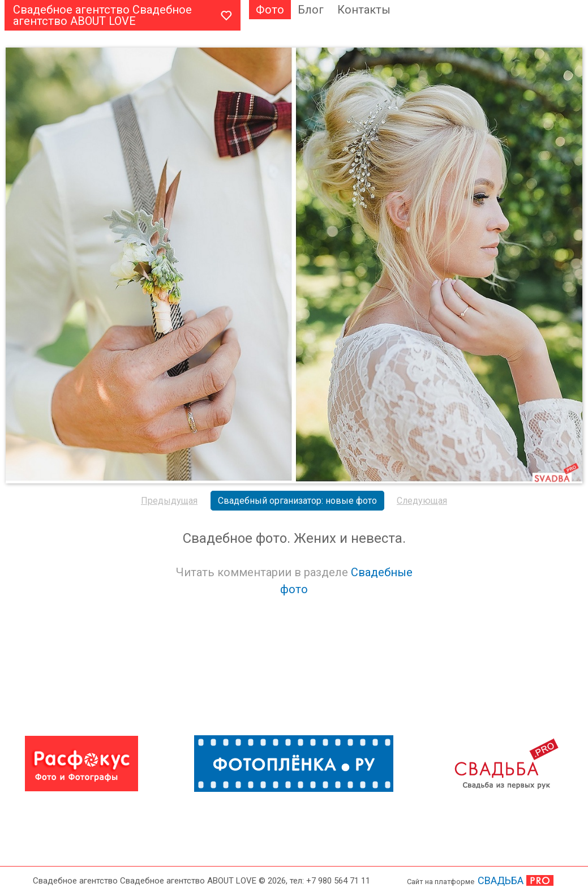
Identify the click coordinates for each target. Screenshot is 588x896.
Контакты (364, 10)
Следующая (422, 501)
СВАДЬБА (501, 880)
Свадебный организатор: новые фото (297, 501)
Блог (311, 10)
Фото (270, 10)
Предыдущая (169, 501)
